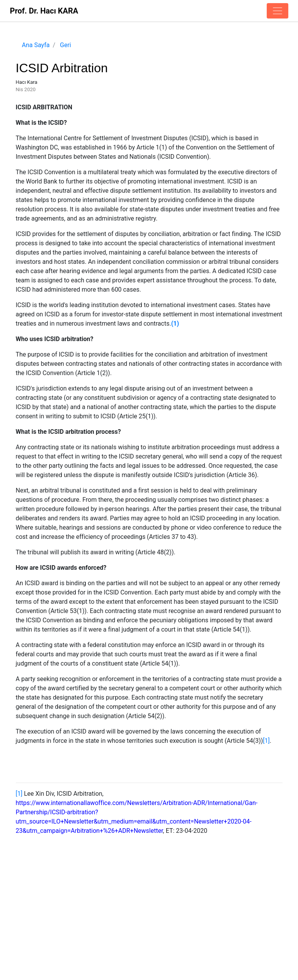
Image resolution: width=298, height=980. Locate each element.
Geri (66, 45)
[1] (266, 741)
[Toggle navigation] (278, 11)
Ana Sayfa (36, 45)
